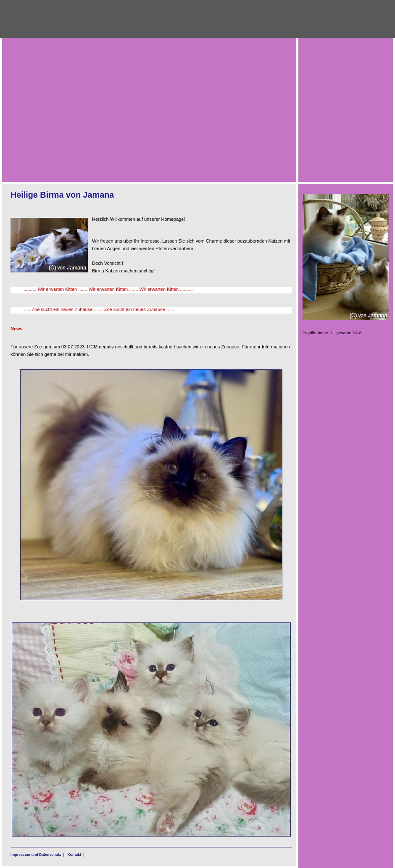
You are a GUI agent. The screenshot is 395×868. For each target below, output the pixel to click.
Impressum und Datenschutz (36, 855)
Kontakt (74, 855)
